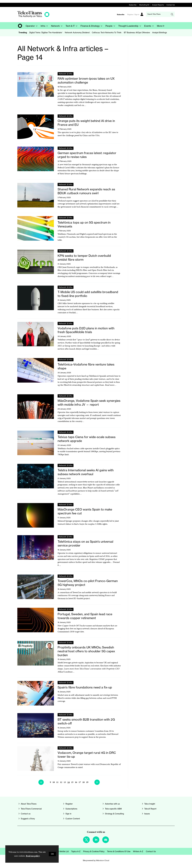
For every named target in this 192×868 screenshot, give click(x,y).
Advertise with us (112, 804)
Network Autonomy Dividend (77, 33)
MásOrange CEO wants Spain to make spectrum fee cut (85, 511)
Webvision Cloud (103, 860)
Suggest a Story (28, 819)
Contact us (26, 814)
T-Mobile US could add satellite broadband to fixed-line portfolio (88, 294)
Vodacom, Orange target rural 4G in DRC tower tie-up (87, 755)
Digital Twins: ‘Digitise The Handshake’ (46, 33)
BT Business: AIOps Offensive (137, 33)
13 (65, 782)
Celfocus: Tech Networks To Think (107, 33)
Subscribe (133, 5)
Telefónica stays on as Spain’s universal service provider (85, 543)
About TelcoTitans (29, 804)
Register (69, 804)
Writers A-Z (138, 851)
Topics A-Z (76, 851)
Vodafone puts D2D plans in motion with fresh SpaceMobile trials (86, 330)
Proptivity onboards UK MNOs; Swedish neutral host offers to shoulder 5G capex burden (86, 651)
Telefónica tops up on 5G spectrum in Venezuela (84, 224)
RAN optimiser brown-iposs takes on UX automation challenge (86, 80)
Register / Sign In (133, 15)
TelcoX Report (150, 809)
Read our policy (33, 856)
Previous (41, 782)
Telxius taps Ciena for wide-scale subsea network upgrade (87, 439)
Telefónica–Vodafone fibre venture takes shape (86, 366)
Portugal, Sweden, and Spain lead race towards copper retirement (85, 616)
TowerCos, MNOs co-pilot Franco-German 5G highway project (88, 583)
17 (80, 782)
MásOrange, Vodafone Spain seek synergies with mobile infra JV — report (89, 403)
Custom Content (73, 819)
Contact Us (171, 5)
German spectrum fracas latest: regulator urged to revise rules (87, 155)
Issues (147, 814)
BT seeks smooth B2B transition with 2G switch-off (86, 721)
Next (97, 782)
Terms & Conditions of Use (119, 851)
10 (54, 782)
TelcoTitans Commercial (31, 809)
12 (61, 782)
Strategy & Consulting (114, 814)
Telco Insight (150, 804)
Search (172, 14)
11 (57, 782)
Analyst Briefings (160, 33)
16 (76, 782)
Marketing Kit (144, 5)
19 (87, 782)
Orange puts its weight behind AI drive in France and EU (86, 123)
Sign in (68, 814)
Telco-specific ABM (113, 809)
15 (72, 782)
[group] (160, 26)
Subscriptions (71, 809)
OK (52, 854)
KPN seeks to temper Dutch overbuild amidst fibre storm (84, 258)
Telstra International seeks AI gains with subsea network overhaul (86, 472)
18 (83, 782)
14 (69, 782)
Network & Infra (66, 74)
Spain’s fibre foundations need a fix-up (85, 687)
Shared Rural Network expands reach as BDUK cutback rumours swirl (86, 191)
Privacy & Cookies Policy (94, 851)
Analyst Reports (158, 5)
